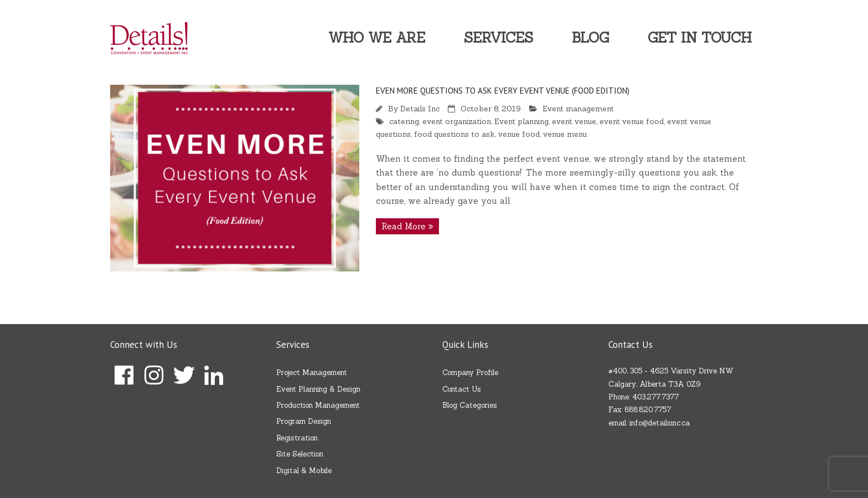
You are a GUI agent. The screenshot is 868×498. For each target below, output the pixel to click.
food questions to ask (454, 134)
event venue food (632, 121)
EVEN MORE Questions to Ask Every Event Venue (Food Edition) (503, 91)
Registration (297, 438)
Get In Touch (700, 38)
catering (404, 121)
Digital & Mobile (304, 471)
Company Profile (470, 373)
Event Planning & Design (318, 389)
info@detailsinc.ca (660, 423)
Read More (404, 226)
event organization (457, 121)
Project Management (312, 373)
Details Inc (420, 109)
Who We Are (377, 38)
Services (498, 38)
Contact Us (462, 389)
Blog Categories (470, 405)
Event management (578, 109)
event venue (574, 121)
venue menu (565, 134)
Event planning (521, 121)
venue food (519, 134)
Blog (590, 38)
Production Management (318, 405)
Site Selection (300, 454)
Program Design (304, 421)
